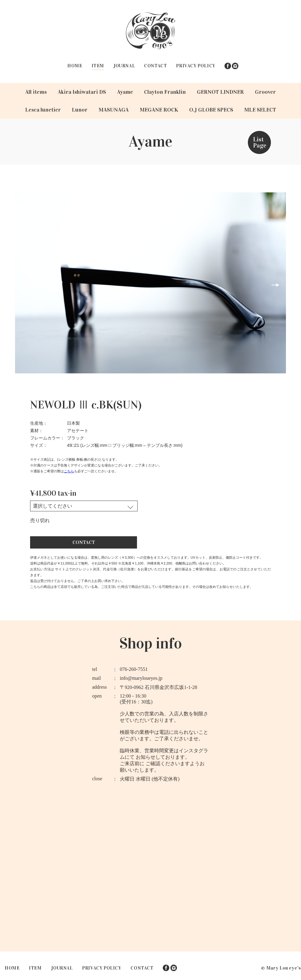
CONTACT (155, 66)
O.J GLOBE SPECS (211, 110)
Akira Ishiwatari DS (82, 92)
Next (275, 285)
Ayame (125, 92)
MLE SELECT (260, 110)
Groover (265, 92)
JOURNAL (124, 66)
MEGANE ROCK (159, 110)
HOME (75, 66)
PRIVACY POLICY (195, 66)
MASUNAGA (114, 110)
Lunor (80, 110)
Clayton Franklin (165, 92)
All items (36, 92)
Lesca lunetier (43, 110)
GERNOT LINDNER (220, 92)
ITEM (98, 66)
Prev (26, 285)
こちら (69, 470)
